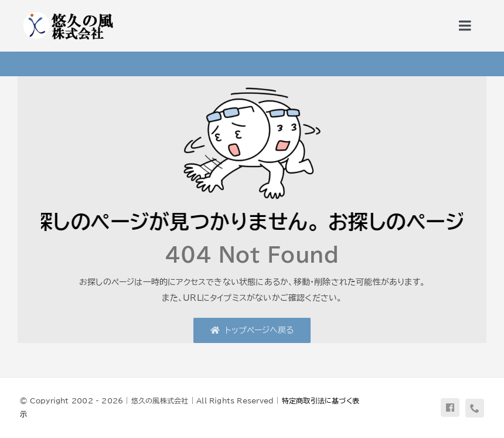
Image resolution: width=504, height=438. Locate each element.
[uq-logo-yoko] (67, 13)
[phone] (475, 408)
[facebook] (450, 408)
